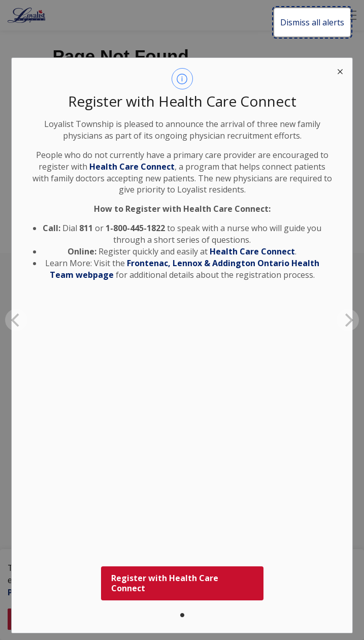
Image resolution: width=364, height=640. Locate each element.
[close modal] (340, 70)
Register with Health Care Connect (165, 583)
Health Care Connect (252, 251)
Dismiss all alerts (312, 22)
